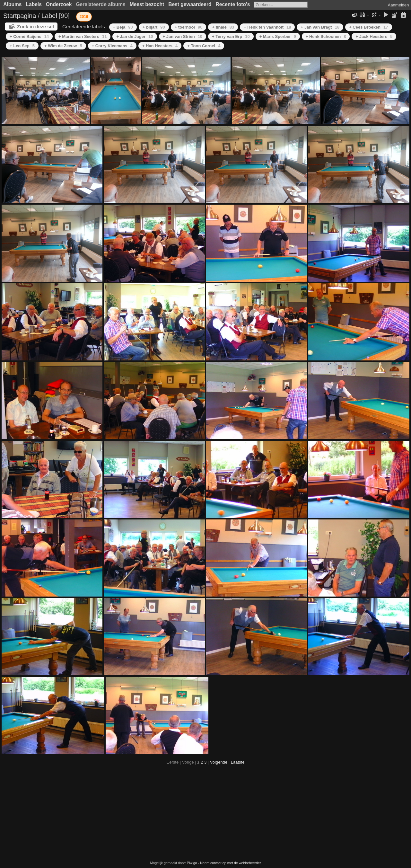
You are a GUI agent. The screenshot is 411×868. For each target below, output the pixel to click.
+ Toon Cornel (204, 46)
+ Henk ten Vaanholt (267, 27)
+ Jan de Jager (135, 36)
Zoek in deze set (36, 27)
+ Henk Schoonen (326, 36)
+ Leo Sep (22, 46)
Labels (34, 4)
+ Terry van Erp (231, 36)
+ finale (223, 27)
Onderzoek (59, 4)
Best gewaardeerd (190, 4)
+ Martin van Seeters (83, 36)
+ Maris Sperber (278, 36)
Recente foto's (233, 4)
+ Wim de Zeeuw (63, 46)
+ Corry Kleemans (112, 46)
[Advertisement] (205, 813)
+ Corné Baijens (29, 36)
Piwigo (192, 863)
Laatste (238, 762)
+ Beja (123, 27)
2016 (84, 17)
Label (49, 16)
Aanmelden (398, 5)
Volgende (219, 762)
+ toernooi (189, 27)
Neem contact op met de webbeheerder (230, 863)
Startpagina (20, 16)
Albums (12, 4)
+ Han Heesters (160, 46)
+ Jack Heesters (374, 36)
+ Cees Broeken (368, 27)
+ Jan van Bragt (320, 27)
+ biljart (154, 27)
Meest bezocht (147, 4)
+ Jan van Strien (183, 36)
